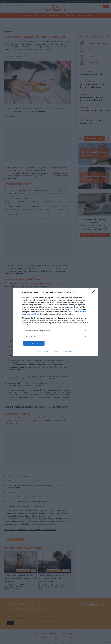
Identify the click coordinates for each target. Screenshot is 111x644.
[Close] (94, 293)
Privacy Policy (68, 352)
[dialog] (55, 322)
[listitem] (55, 331)
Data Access (55, 352)
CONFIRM (34, 343)
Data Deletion (43, 352)
